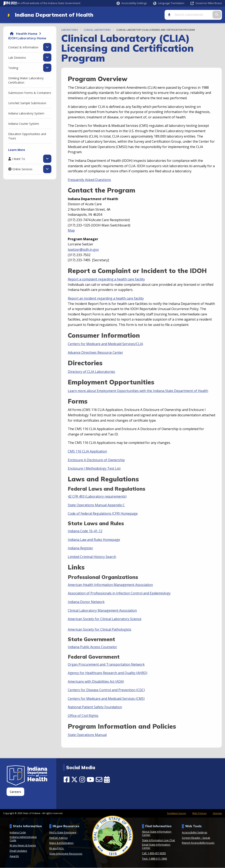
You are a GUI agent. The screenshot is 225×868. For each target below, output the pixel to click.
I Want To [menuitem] (18, 159)
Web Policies (199, 813)
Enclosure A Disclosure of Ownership (96, 460)
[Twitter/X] (74, 780)
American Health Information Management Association (110, 585)
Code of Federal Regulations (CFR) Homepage (103, 514)
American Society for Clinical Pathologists (100, 630)
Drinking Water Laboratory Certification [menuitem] (26, 80)
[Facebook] (67, 780)
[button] (132, 3)
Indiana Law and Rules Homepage (94, 540)
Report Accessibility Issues (198, 843)
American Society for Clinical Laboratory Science (105, 619)
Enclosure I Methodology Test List (94, 469)
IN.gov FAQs (57, 848)
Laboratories (70, 30)
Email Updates (18, 851)
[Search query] (196, 15)
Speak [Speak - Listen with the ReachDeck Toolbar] (206, 838)
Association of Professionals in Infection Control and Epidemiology (119, 593)
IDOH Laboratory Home (27, 38)
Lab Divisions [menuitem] (17, 58)
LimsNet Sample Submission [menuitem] (27, 103)
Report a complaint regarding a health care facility (106, 279)
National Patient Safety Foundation (95, 707)
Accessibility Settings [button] (195, 833)
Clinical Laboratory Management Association (102, 611)
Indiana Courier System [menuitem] (24, 124)
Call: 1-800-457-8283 (154, 853)
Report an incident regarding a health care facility (106, 299)
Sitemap (217, 813)
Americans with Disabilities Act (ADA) (96, 682)
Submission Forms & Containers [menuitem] (30, 93)
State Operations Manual (87, 735)
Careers (15, 792)
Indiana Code (18, 833)
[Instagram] (82, 780)
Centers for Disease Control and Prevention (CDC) (106, 690)
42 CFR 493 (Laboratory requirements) (97, 497)
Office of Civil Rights (83, 716)
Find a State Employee (63, 833)
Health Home (27, 34)
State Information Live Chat (158, 840)
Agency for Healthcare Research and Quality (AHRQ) (108, 673)
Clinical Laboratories (97, 30)
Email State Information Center (156, 847)
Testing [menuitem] (13, 68)
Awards (14, 856)
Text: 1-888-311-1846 (154, 859)
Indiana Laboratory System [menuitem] (26, 114)
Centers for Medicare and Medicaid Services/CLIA (105, 344)
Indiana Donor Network (86, 602)
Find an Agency (58, 838)
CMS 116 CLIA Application (87, 451)
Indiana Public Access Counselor (92, 647)
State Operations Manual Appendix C (96, 505)
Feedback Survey (177, 813)
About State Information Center (157, 833)
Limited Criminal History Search (92, 557)
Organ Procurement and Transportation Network (106, 665)
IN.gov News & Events (23, 846)
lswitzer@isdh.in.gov (83, 250)
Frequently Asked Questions (89, 180)
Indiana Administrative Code (23, 839)
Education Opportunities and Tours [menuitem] (27, 136)
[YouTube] (90, 780)
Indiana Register (80, 548)
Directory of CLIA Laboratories (91, 372)
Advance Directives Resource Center (95, 353)
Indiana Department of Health (54, 15)
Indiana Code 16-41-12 (85, 531)
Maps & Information (61, 843)
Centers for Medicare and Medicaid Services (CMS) (106, 699)
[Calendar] (107, 780)
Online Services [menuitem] (22, 169)
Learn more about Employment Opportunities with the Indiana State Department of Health (138, 391)
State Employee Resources (66, 854)
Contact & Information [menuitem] (23, 47)
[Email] (99, 780)
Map (71, 231)
